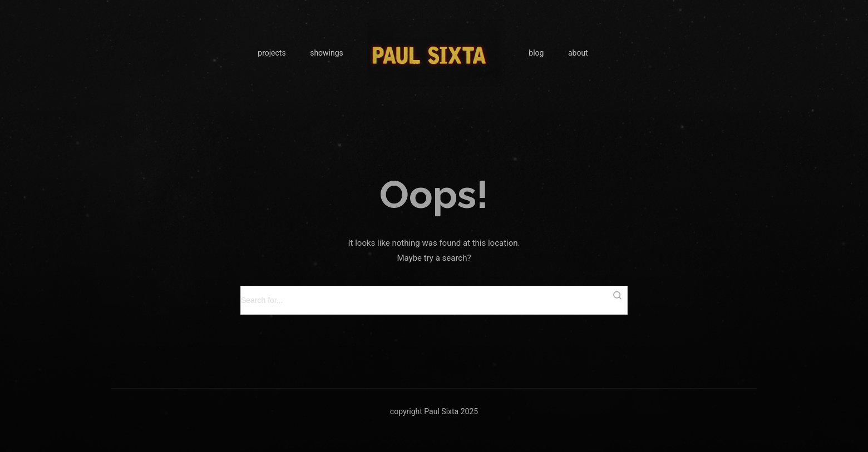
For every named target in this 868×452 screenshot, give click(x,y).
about (578, 53)
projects (272, 53)
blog (536, 53)
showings (327, 53)
